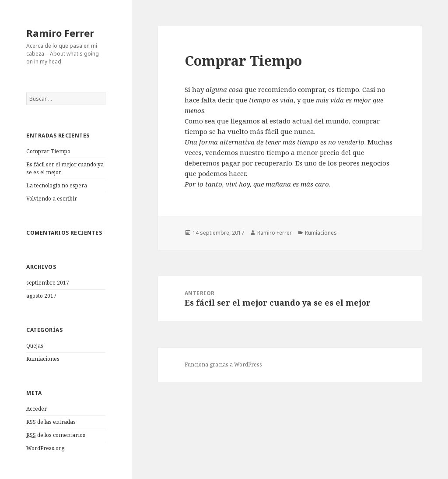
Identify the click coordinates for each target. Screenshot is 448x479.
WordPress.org (45, 448)
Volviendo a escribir (52, 199)
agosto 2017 (41, 296)
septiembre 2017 (48, 283)
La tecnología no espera (57, 185)
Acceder (37, 409)
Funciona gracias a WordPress (223, 365)
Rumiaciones (43, 359)
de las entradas (51, 422)
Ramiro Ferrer (60, 33)
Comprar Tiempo (48, 151)
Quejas (35, 346)
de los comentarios (56, 435)
